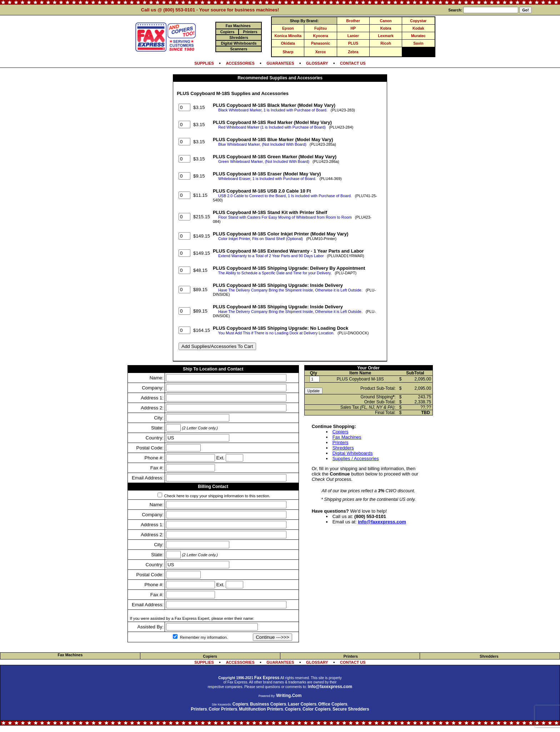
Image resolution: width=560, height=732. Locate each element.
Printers (341, 442)
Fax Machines (347, 437)
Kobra (386, 28)
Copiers (341, 432)
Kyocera (321, 36)
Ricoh (386, 43)
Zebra (353, 52)
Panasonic (321, 43)
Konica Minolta (288, 36)
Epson (288, 28)
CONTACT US (353, 63)
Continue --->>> (272, 637)
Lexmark (386, 36)
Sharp (288, 52)
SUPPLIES (204, 63)
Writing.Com (289, 696)
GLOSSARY (317, 63)
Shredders (343, 448)
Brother (353, 21)
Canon (386, 21)
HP (353, 28)
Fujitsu (321, 28)
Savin (418, 43)
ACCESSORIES (240, 63)
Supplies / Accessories (356, 459)
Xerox (321, 52)
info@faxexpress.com (382, 522)
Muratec (418, 36)
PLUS (353, 43)
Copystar (418, 21)
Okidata (288, 43)
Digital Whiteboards (353, 453)
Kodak (418, 28)
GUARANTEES (280, 63)
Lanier (353, 36)
